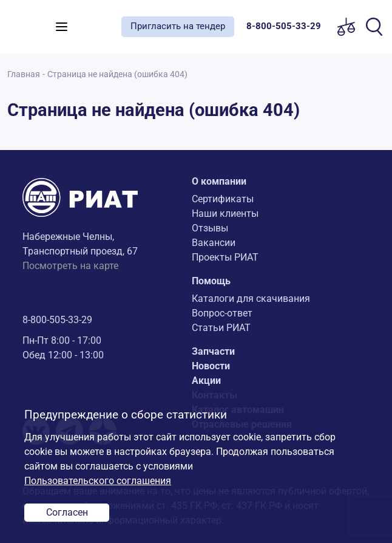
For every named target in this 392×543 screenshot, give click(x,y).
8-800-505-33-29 (57, 320)
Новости (211, 366)
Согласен (67, 512)
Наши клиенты (225, 213)
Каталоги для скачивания (251, 299)
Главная (24, 74)
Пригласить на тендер (178, 26)
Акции (206, 381)
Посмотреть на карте (70, 266)
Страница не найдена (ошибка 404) (117, 74)
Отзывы (210, 228)
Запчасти (213, 351)
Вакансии (214, 243)
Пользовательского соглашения (98, 481)
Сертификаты (223, 199)
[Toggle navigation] (62, 27)
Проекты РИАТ (225, 257)
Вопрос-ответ (222, 313)
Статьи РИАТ (221, 328)
